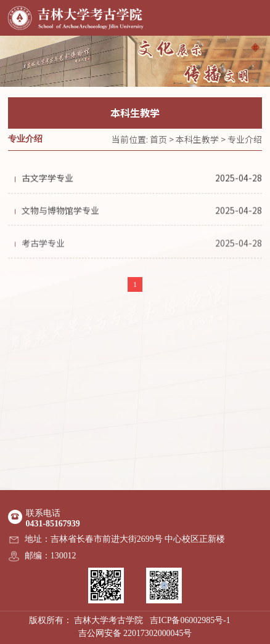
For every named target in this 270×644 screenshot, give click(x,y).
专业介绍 (245, 139)
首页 (158, 139)
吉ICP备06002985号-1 (190, 620)
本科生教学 (197, 139)
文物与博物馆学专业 (60, 212)
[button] (255, 47)
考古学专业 (43, 245)
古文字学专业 (47, 179)
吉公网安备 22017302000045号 (135, 633)
